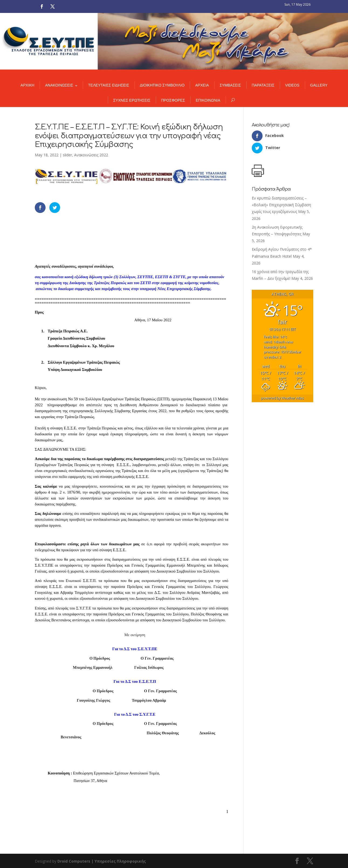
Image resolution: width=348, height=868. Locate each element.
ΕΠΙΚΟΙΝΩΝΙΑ (208, 100)
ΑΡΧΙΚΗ (27, 85)
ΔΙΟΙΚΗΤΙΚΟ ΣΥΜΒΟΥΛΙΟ (162, 85)
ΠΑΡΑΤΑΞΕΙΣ (263, 85)
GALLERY (319, 85)
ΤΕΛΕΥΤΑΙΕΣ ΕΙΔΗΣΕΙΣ (109, 85)
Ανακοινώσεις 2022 (91, 155)
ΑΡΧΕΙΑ (202, 85)
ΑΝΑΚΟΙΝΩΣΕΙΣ (59, 85)
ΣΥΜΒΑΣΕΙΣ (230, 85)
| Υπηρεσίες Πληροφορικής (119, 861)
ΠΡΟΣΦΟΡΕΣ (173, 100)
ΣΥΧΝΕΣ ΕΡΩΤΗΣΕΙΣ (132, 100)
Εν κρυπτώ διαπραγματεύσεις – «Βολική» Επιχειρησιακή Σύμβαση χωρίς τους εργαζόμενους (281, 205)
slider (67, 155)
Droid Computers (74, 861)
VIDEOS (292, 85)
